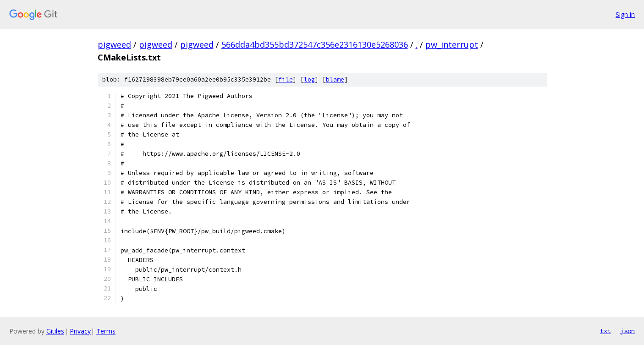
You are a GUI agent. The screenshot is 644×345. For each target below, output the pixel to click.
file (286, 79)
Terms (106, 331)
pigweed (114, 44)
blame (335, 79)
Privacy (80, 331)
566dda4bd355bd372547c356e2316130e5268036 (315, 44)
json (627, 331)
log (309, 79)
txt (605, 331)
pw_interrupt (452, 44)
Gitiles (55, 331)
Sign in (625, 14)
